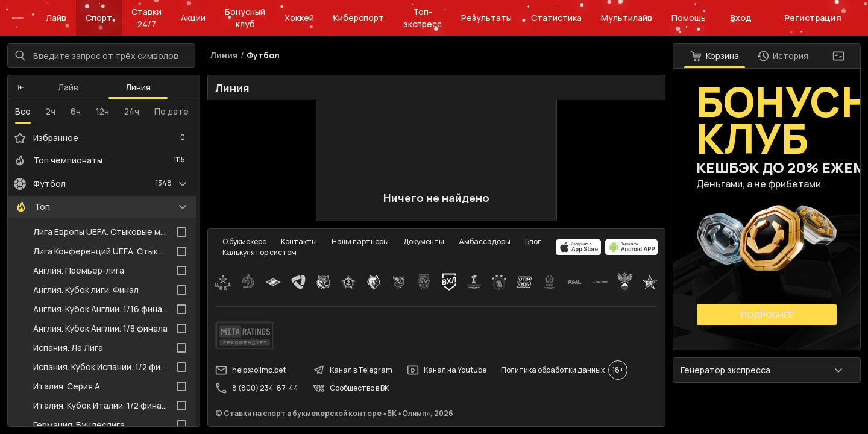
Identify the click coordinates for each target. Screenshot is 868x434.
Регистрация (813, 18)
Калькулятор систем (259, 252)
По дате (171, 111)
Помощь (689, 18)
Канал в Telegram (353, 370)
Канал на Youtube (447, 370)
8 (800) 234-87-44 (257, 388)
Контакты (299, 241)
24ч (132, 111)
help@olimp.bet (250, 370)
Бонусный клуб (245, 18)
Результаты (486, 18)
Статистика (556, 18)
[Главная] (18, 18)
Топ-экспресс (423, 18)
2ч (51, 111)
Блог (533, 241)
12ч (102, 111)
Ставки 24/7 (146, 18)
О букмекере (244, 241)
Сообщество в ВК (351, 388)
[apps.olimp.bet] (579, 247)
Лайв (56, 18)
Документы (424, 241)
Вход (741, 18)
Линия (138, 87)
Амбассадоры (485, 241)
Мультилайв (627, 18)
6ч (76, 111)
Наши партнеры (360, 241)
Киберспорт (359, 18)
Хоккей (299, 18)
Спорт (99, 18)
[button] (21, 87)
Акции (193, 18)
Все (23, 111)
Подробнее (767, 315)
